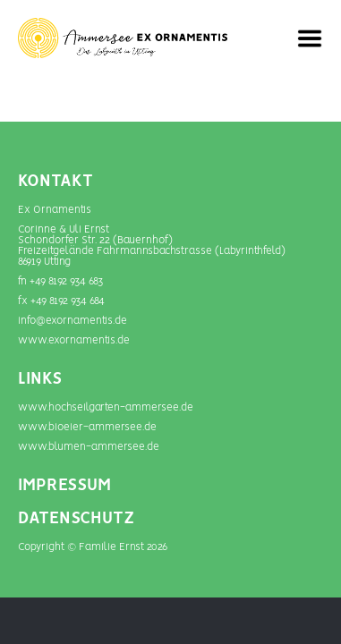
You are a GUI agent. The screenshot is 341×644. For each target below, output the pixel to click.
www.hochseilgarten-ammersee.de (106, 407)
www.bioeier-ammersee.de (87, 427)
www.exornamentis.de (74, 340)
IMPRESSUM (64, 486)
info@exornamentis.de (72, 321)
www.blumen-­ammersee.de (89, 447)
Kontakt (55, 182)
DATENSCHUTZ (76, 519)
